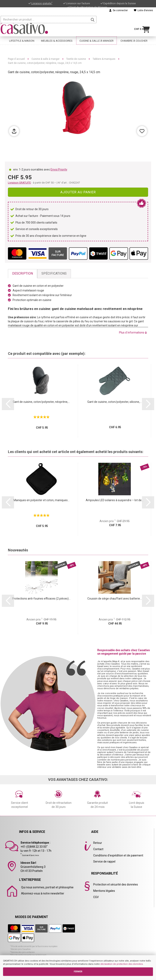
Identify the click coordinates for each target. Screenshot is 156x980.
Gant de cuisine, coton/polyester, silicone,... (114, 402)
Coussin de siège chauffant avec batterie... (115, 599)
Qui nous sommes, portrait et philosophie (47, 887)
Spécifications (54, 273)
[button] (8, 404)
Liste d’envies (143, 10)
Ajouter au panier (78, 192)
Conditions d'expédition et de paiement (118, 855)
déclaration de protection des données (122, 964)
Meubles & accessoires (57, 36)
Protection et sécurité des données (116, 884)
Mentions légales (104, 891)
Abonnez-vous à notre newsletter (43, 893)
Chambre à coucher (134, 36)
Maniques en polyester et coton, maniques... (41, 500)
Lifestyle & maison (22, 36)
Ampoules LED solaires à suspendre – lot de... (115, 500)
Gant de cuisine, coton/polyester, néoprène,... (41, 402)
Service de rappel (104, 862)
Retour (98, 843)
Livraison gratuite (42, 3)
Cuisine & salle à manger (96, 36)
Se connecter (119, 10)
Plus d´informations (133, 332)
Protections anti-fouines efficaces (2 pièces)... (41, 599)
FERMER (78, 972)
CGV (96, 897)
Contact (98, 849)
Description (23, 273)
